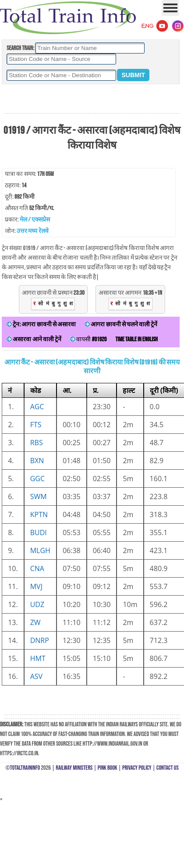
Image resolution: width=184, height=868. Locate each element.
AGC (37, 407)
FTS (36, 425)
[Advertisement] (92, 99)
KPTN (39, 514)
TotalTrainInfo (25, 768)
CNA (37, 568)
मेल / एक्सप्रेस (35, 220)
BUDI (39, 532)
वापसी (88, 339)
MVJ (36, 586)
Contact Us (168, 768)
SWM (39, 497)
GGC (37, 479)
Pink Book (108, 768)
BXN (37, 461)
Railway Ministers (74, 768)
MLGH (40, 550)
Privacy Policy (137, 768)
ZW (35, 622)
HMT (38, 658)
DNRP (40, 640)
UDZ (37, 604)
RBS (37, 443)
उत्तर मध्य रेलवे (32, 231)
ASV (36, 676)
